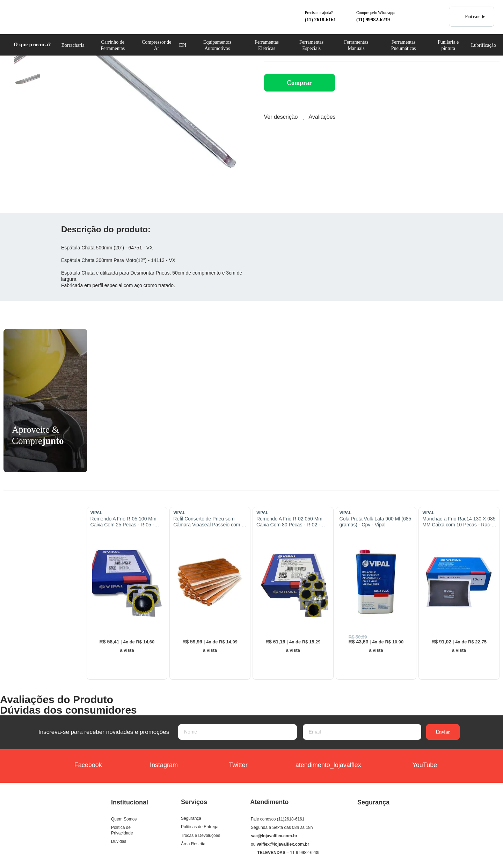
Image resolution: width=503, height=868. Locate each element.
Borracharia (73, 45)
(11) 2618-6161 (320, 20)
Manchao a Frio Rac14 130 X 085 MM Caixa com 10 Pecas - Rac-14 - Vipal (460, 522)
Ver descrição (281, 117)
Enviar (443, 732)
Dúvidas (119, 841)
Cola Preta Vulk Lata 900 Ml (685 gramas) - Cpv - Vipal (376, 522)
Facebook (84, 766)
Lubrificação (483, 45)
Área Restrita (193, 844)
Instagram (157, 766)
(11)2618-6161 (291, 819)
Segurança (191, 818)
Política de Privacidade (122, 830)
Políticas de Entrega (200, 827)
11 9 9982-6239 (305, 853)
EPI (183, 45)
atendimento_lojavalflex (322, 766)
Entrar (468, 17)
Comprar (299, 83)
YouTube (417, 766)
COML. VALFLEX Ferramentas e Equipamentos (41, 16)
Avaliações (322, 117)
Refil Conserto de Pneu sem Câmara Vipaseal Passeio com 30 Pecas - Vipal (210, 522)
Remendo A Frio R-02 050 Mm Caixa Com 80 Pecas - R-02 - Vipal (289, 522)
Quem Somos (124, 819)
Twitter (230, 766)
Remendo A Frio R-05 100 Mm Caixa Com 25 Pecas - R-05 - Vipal (123, 522)
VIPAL (96, 513)
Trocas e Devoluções (201, 836)
